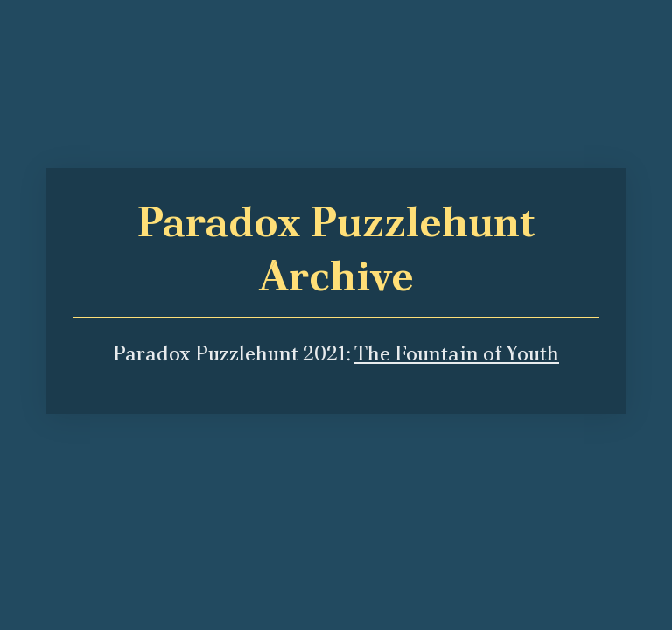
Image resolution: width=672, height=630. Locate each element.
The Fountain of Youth (457, 353)
